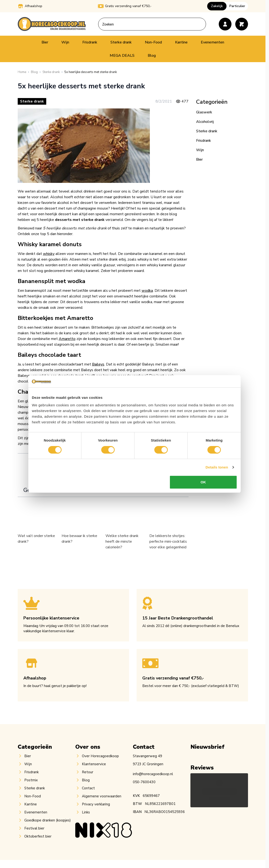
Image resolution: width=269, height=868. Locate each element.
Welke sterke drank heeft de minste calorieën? (122, 541)
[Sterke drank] (51, 72)
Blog (152, 56)
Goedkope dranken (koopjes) (48, 820)
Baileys (98, 364)
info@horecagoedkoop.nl (153, 774)
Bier (45, 42)
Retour (88, 772)
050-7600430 (144, 782)
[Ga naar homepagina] (22, 72)
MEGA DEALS (122, 56)
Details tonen (217, 467)
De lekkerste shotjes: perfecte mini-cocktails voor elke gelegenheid (168, 541)
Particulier (237, 6)
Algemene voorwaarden (102, 796)
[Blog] (34, 72)
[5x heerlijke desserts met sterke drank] (91, 72)
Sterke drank (121, 42)
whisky (49, 254)
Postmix (31, 780)
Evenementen (212, 42)
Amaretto (67, 339)
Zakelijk (217, 6)
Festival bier (34, 828)
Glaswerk (204, 112)
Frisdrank (90, 42)
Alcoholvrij (205, 122)
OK (203, 482)
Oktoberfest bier (38, 836)
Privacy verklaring (96, 804)
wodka (147, 291)
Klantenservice (94, 764)
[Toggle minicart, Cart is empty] (242, 24)
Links (86, 812)
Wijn (65, 42)
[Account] (225, 24)
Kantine (181, 42)
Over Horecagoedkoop (100, 756)
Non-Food (153, 42)
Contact (88, 788)
